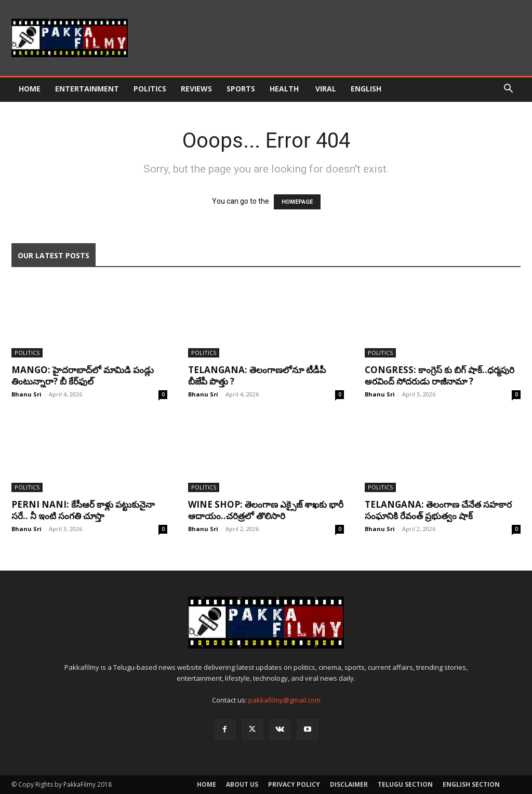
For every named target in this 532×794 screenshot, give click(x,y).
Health (285, 89)
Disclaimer (349, 784)
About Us (242, 784)
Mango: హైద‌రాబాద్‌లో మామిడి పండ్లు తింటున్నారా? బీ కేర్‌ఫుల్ (83, 375)
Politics (150, 89)
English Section (471, 784)
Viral (326, 89)
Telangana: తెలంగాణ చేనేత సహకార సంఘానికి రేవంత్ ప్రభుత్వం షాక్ (438, 510)
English (366, 89)
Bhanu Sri (26, 394)
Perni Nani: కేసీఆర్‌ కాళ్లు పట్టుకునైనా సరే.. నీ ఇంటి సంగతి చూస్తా (83, 510)
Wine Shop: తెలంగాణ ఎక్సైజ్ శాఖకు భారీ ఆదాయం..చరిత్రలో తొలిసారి (266, 510)
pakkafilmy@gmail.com (284, 700)
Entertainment (87, 89)
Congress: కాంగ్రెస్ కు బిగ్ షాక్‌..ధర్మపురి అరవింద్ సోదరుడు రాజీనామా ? (440, 375)
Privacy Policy (294, 784)
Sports (241, 89)
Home (30, 89)
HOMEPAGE (297, 202)
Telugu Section (405, 784)
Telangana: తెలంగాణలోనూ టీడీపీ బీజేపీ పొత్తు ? (257, 375)
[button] (508, 90)
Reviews (196, 89)
